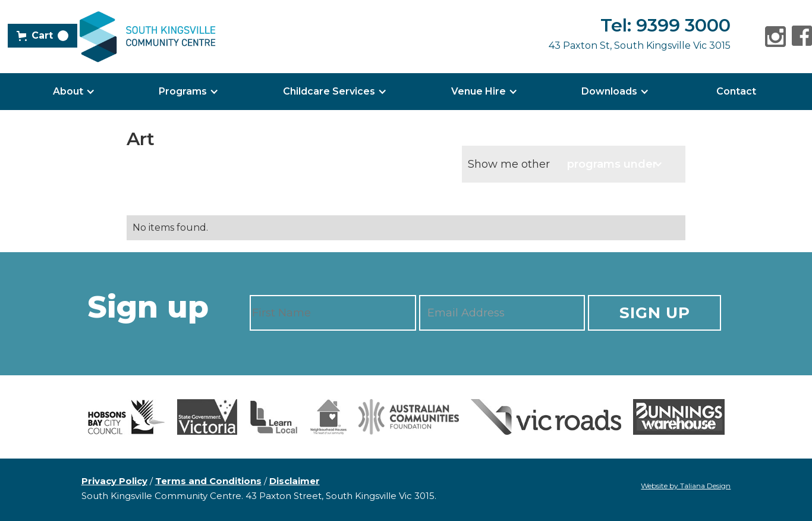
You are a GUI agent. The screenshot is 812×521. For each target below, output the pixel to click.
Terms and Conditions (208, 481)
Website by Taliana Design (686, 486)
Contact (736, 91)
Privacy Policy (114, 481)
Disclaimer (295, 481)
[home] (147, 37)
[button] (43, 36)
